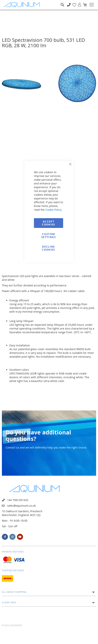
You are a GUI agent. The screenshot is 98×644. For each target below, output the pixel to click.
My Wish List (73, 3)
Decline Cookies (48, 248)
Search (62, 2)
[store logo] (23, 5)
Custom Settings (49, 236)
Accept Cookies (48, 223)
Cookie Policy (54, 210)
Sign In (78, 3)
